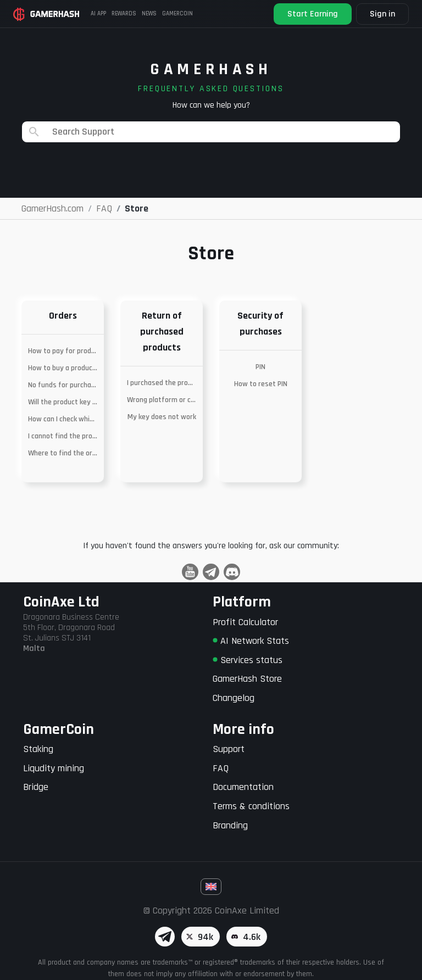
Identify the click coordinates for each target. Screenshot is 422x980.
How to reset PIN (261, 384)
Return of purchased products (162, 332)
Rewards (124, 14)
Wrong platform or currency (162, 400)
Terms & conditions (251, 806)
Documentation (243, 787)
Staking (38, 749)
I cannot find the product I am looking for (63, 436)
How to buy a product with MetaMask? (63, 368)
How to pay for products (63, 351)
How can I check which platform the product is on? (63, 419)
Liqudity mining (54, 768)
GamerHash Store (247, 679)
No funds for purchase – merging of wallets (63, 385)
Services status (248, 660)
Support (229, 749)
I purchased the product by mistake (162, 383)
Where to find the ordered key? (63, 453)
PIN (260, 367)
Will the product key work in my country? (63, 402)
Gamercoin (177, 14)
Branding (230, 825)
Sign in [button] (382, 14)
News (149, 14)
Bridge (36, 787)
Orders (63, 316)
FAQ (221, 768)
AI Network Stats (251, 641)
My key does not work (162, 417)
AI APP (98, 14)
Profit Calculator (245, 622)
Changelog (234, 698)
